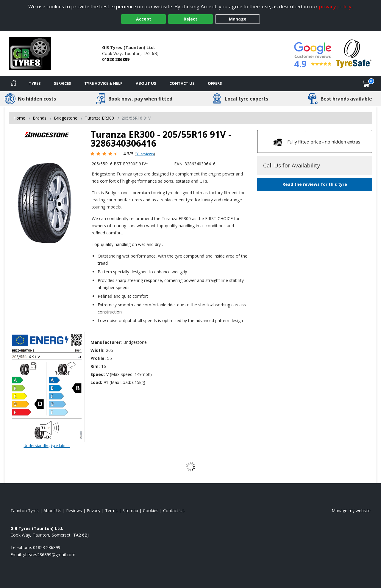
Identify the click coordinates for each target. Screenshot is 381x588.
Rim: (95, 366)
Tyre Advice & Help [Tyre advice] (103, 83)
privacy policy (335, 6)
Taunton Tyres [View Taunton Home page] (25, 511)
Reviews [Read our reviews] (74, 511)
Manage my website (351, 511)
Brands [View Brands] (40, 118)
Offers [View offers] (215, 83)
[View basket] (366, 84)
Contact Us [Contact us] (182, 83)
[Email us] (49, 555)
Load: (96, 382)
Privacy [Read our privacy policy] (93, 511)
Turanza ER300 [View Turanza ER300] (99, 118)
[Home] (13, 84)
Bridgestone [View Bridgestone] (66, 118)
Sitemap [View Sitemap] (130, 511)
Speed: (98, 374)
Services (63, 83)
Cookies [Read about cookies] (151, 511)
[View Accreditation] (354, 53)
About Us (146, 83)
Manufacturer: (106, 342)
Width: (97, 350)
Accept (144, 19)
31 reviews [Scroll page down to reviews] (145, 154)
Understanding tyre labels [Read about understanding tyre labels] (47, 446)
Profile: (98, 358)
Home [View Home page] (19, 118)
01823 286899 (116, 59)
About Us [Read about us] (52, 511)
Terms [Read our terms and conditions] (111, 511)
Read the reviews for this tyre (315, 184)
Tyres (35, 83)
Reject (190, 19)
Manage (238, 19)
